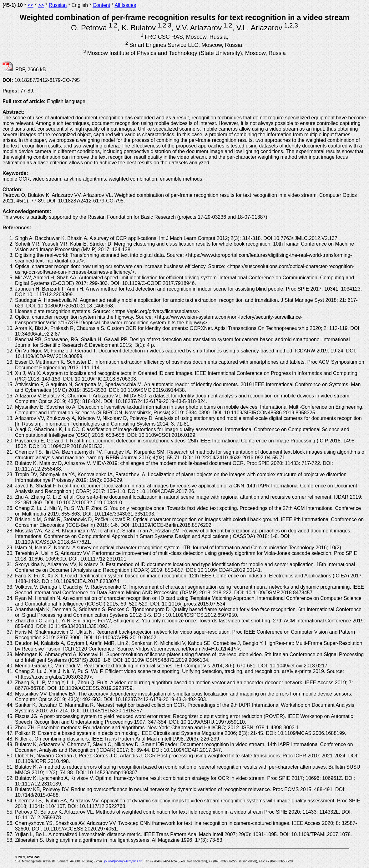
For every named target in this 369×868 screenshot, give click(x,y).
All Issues (125, 5)
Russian (58, 5)
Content (101, 5)
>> (41, 5)
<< (30, 5)
